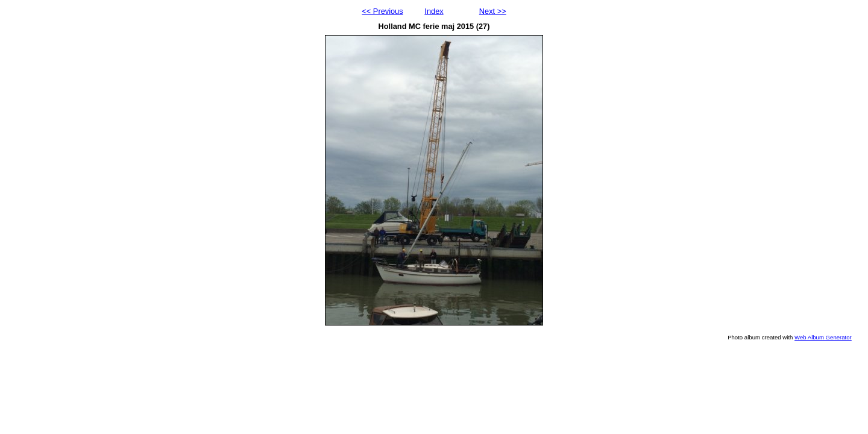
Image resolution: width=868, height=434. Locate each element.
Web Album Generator (823, 337)
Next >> (493, 11)
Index (434, 11)
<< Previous (382, 11)
